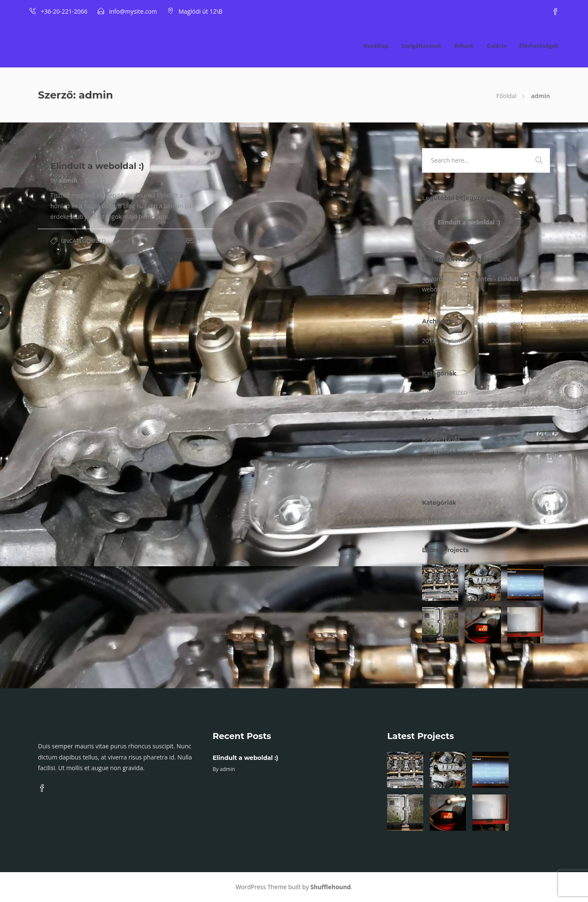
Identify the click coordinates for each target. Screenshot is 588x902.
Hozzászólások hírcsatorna (459, 460)
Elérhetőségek (539, 46)
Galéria (496, 46)
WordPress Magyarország (457, 470)
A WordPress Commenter (457, 279)
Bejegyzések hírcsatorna (456, 450)
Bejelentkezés (441, 440)
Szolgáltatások (421, 46)
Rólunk (464, 46)
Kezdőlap (376, 46)
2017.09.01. (100, 180)
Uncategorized (83, 241)
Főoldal (506, 96)
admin (69, 180)
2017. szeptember (447, 341)
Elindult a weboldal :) (469, 222)
